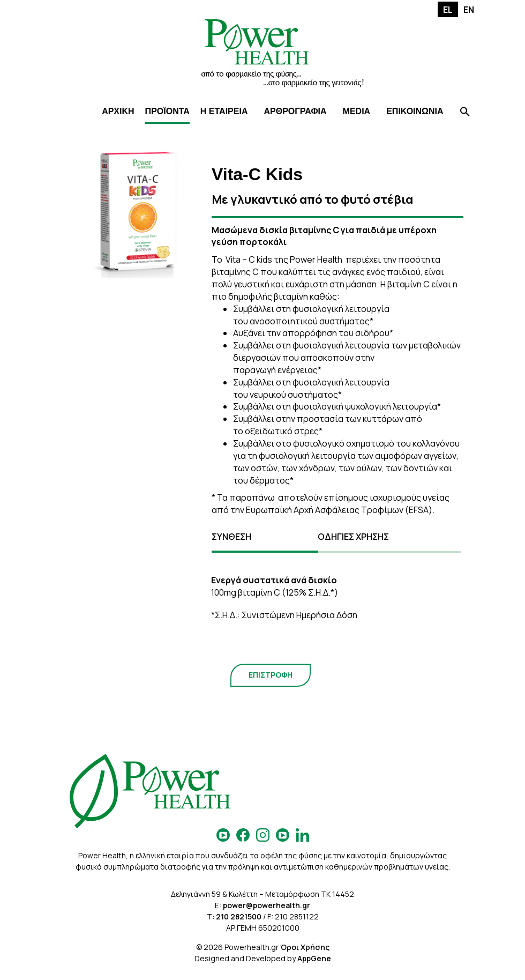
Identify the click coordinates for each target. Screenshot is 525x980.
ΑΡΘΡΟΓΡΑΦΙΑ (295, 111)
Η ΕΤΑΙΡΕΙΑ (224, 111)
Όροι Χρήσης (305, 947)
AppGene (314, 958)
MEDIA (357, 111)
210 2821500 (239, 916)
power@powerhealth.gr (267, 905)
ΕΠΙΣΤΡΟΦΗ (271, 675)
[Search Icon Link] (465, 113)
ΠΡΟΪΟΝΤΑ (167, 111)
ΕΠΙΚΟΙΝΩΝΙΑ (415, 111)
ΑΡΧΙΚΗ (118, 111)
